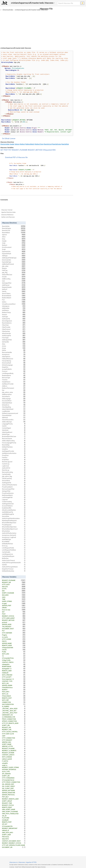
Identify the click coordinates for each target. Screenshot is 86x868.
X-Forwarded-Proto (14, 658)
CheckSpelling (14, 407)
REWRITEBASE (14, 666)
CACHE (14, 650)
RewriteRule (65, 144)
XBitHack (14, 417)
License (13, 138)
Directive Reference (7, 215)
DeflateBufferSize (14, 544)
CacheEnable (14, 552)
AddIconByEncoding (14, 441)
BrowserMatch (14, 296)
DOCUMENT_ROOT (14, 629)
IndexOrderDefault (14, 409)
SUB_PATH (14, 839)
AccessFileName (14, 506)
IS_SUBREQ (14, 706)
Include (14, 277)
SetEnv (14, 302)
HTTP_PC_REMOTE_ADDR (14, 723)
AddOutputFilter (14, 340)
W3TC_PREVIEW (14, 675)
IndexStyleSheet (14, 403)
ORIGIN (14, 608)
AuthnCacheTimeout (14, 560)
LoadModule (14, 411)
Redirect (22, 144)
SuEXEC (14, 565)
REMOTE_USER (14, 671)
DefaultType (14, 434)
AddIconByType (14, 422)
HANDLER (14, 673)
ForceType (14, 338)
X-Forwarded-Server (14, 780)
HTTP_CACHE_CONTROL (14, 732)
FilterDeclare (14, 331)
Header (12, 144)
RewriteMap (14, 445)
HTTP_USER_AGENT (14, 618)
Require (14, 268)
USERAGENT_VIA (14, 715)
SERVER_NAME (14, 643)
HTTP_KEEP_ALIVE (14, 734)
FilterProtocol (14, 329)
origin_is (14, 765)
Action (14, 346)
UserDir (14, 426)
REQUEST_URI (14, 582)
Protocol (14, 371)
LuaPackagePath (14, 497)
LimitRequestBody (14, 373)
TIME (14, 599)
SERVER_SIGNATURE (14, 793)
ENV (14, 591)
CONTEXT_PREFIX (14, 662)
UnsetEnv (14, 449)
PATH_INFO (14, 692)
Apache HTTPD (31, 862)
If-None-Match (14, 696)
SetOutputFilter (14, 283)
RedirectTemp (39, 144)
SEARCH (14, 690)
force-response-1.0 (14, 679)
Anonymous (14, 354)
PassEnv (14, 457)
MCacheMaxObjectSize (14, 527)
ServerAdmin (14, 481)
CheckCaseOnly (14, 478)
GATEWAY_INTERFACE (14, 769)
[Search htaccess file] (69, 3)
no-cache (14, 637)
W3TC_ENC (14, 654)
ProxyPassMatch (14, 487)
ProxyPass (14, 455)
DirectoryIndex (8, 10)
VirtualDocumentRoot (14, 304)
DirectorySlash (14, 363)
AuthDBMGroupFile (14, 514)
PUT (10, 150)
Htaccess (22, 862)
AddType (14, 256)
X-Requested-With (49, 150)
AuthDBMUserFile (14, 512)
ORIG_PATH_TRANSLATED (14, 814)
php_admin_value (14, 392)
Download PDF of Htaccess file (16, 157)
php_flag (14, 272)
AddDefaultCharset (14, 264)
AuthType (14, 317)
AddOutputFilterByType (14, 258)
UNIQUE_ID (14, 830)
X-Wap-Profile (14, 660)
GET (2, 150)
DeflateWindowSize (14, 571)
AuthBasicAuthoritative (14, 453)
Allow (14, 237)
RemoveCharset (14, 438)
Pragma (14, 635)
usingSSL (14, 763)
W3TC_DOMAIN (14, 757)
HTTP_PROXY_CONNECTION (14, 782)
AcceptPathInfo (14, 369)
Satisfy (14, 291)
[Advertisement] (43, 28)
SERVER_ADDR (14, 624)
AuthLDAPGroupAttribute (14, 567)
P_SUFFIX (14, 761)
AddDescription (14, 394)
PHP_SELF (14, 797)
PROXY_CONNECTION (14, 719)
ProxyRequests (14, 525)
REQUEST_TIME (14, 803)
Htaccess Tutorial (7, 210)
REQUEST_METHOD (35, 150)
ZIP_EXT (14, 824)
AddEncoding (14, 279)
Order (14, 243)
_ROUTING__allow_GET (14, 711)
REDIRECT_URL (14, 730)
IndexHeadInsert (14, 432)
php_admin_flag (14, 476)
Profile (14, 652)
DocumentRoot (14, 401)
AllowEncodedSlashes (14, 510)
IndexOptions (14, 357)
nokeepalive (14, 664)
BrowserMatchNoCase (14, 436)
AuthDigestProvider (14, 451)
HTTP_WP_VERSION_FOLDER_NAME (14, 845)
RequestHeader (14, 287)
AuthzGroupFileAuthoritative (14, 518)
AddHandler (14, 308)
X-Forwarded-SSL (14, 826)
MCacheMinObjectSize (14, 523)
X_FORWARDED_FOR (14, 717)
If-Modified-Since (14, 687)
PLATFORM (14, 818)
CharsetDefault (14, 415)
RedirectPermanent (14, 388)
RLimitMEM (14, 541)
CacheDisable (14, 474)
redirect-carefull (14, 759)
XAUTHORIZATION (14, 704)
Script (14, 249)
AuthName (14, 310)
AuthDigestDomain (14, 504)
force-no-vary (14, 610)
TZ (14, 656)
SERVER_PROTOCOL (14, 795)
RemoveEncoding (14, 472)
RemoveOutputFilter (14, 489)
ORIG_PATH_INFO (14, 832)
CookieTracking (14, 502)
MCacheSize (14, 531)
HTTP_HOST (14, 584)
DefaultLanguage (14, 365)
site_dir (14, 816)
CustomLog (14, 464)
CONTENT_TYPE (14, 681)
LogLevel (14, 499)
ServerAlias (14, 516)
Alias (14, 344)
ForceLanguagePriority (14, 443)
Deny (14, 239)
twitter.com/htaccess (8, 217)
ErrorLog (14, 546)
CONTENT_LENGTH (14, 755)
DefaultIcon (14, 405)
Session (14, 314)
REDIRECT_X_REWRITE (14, 751)
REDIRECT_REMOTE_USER (14, 799)
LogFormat (14, 466)
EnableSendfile (14, 508)
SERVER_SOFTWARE (14, 790)
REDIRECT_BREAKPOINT (14, 828)
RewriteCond (48, 144)
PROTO (14, 641)
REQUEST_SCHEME (14, 753)
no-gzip (14, 603)
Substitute (14, 430)
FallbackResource (14, 359)
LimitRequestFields (14, 548)
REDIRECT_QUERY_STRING (14, 767)
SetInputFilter (14, 491)
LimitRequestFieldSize (14, 550)
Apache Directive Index (9, 212)
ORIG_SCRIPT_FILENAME (14, 811)
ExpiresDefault (14, 254)
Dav (14, 390)
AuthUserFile (14, 319)
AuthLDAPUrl (14, 468)
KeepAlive (14, 367)
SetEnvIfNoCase (14, 275)
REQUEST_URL (14, 727)
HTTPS (14, 589)
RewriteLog (14, 470)
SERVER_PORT (14, 605)
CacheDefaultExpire (14, 556)
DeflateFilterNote (14, 447)
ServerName (14, 396)
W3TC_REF (14, 700)
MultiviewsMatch (14, 495)
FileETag (14, 270)
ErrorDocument (14, 247)
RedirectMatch (30, 144)
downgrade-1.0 (14, 669)
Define (14, 350)
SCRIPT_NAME (14, 744)
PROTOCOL (14, 837)
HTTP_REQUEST (14, 740)
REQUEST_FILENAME (20, 150)
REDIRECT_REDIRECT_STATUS (14, 843)
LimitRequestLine (14, 554)
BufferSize (14, 558)
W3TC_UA (14, 694)
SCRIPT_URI (14, 776)
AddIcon (14, 386)
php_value (14, 266)
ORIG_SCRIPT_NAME (14, 809)
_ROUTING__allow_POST (14, 713)
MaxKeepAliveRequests (14, 520)
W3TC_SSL (14, 683)
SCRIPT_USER (14, 835)
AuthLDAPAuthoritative (14, 533)
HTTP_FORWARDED (14, 778)
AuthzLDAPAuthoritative (14, 485)
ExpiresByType (14, 262)
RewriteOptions (14, 323)
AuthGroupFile (14, 335)
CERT (14, 736)
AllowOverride (14, 333)
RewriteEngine (57, 144)
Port (14, 300)
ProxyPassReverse (14, 493)
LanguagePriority (14, 424)
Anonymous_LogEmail (14, 537)
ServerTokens (14, 293)
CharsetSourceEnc (14, 420)
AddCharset (14, 285)
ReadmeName (14, 375)
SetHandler (14, 342)
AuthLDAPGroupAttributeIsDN (14, 563)
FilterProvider (14, 327)
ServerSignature (14, 321)
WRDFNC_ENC (14, 742)
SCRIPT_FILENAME (14, 593)
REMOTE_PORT (14, 822)
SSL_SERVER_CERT (14, 784)
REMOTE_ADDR (14, 645)
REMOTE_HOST (14, 698)
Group (14, 348)
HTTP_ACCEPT (14, 677)
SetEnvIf (14, 289)
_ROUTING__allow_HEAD (14, 708)
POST (6, 150)
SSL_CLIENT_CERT (14, 788)
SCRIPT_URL (14, 725)
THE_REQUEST (14, 627)
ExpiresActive (14, 251)
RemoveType (14, 378)
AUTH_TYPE (14, 772)
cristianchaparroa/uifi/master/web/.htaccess (31, 10)
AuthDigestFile (14, 483)
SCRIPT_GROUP (14, 801)
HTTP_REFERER (14, 633)
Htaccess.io (14, 862)
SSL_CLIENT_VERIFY (14, 786)
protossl (14, 622)
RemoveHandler (14, 352)
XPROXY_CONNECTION (14, 721)
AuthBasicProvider (14, 384)
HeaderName (14, 382)
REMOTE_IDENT (14, 807)
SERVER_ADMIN (14, 685)
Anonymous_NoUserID (14, 535)
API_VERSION (14, 774)
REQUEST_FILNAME (14, 748)
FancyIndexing (14, 361)
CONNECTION (14, 702)
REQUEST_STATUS (14, 805)
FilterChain (14, 325)
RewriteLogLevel (14, 462)
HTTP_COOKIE (14, 639)
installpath (14, 820)
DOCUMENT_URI (13, 847)
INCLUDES (14, 595)
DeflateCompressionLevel (14, 413)
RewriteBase (14, 233)
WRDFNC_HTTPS (14, 746)
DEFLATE (14, 587)
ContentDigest (14, 428)
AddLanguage (14, 399)
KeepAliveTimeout (14, 569)
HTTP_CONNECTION (14, 738)
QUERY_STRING (14, 601)
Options (17, 144)
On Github (6, 138)
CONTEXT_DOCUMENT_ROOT (14, 841)
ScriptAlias (14, 460)
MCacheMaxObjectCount (14, 529)
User (14, 281)
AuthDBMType (14, 539)
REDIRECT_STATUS (14, 616)
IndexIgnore (14, 306)
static (14, 597)
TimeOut (14, 380)
